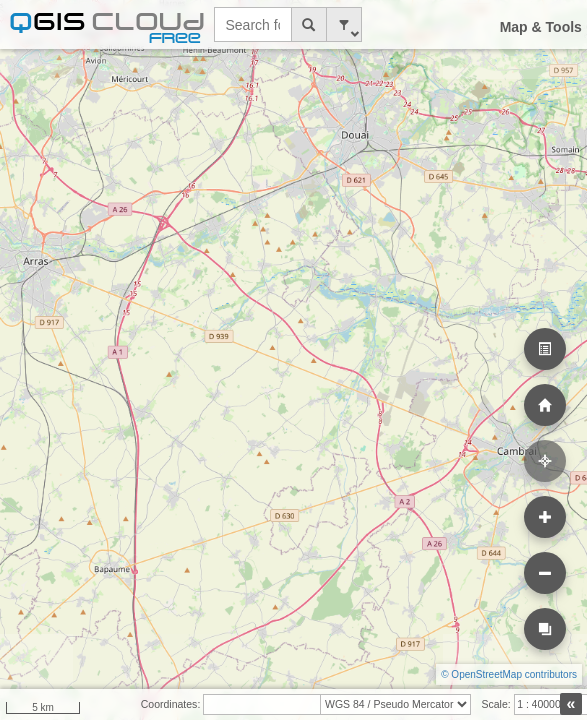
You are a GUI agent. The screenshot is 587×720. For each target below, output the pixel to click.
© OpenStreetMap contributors (509, 674)
